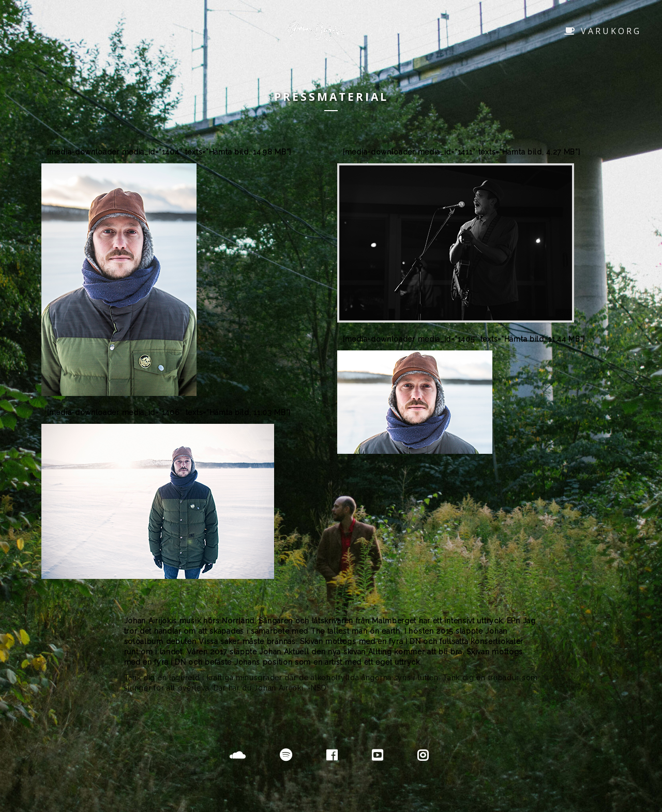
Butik (187, 30)
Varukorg (603, 31)
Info (240, 30)
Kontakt (405, 30)
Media (471, 30)
